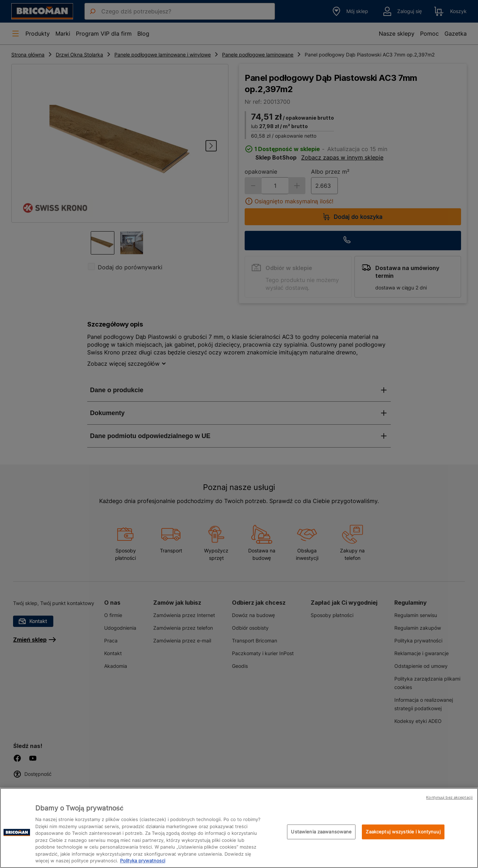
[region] (239, 828)
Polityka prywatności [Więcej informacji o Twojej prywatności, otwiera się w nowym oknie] (143, 861)
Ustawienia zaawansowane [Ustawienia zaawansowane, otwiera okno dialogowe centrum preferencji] (321, 832)
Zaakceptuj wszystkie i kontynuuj (403, 832)
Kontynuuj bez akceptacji (449, 797)
